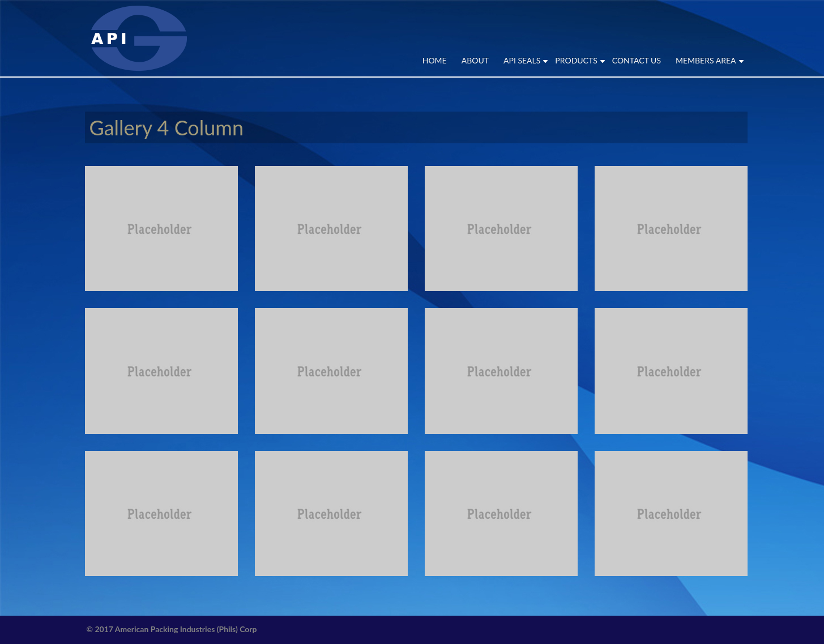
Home (435, 60)
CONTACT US (637, 60)
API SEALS (522, 60)
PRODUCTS (576, 60)
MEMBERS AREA (706, 60)
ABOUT (475, 60)
